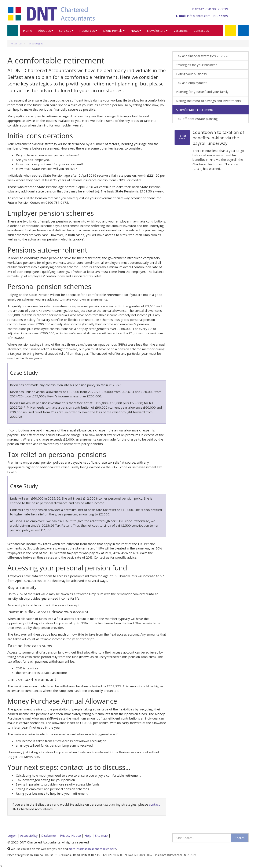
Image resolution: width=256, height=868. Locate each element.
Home (28, 30)
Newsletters (157, 30)
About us (46, 30)
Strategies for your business (197, 65)
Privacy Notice (70, 835)
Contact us (201, 30)
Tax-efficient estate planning (197, 119)
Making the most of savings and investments (208, 101)
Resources (88, 30)
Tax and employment (191, 83)
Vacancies (181, 30)
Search (240, 838)
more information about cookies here (92, 849)
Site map (101, 835)
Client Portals (114, 30)
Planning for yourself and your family (202, 92)
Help (88, 835)
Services (66, 30)
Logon (12, 835)
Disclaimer (49, 835)
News (136, 30)
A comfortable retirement (194, 110)
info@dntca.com (199, 16)
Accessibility (29, 835)
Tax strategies (35, 43)
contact (154, 804)
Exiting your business (191, 74)
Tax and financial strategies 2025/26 (203, 56)
